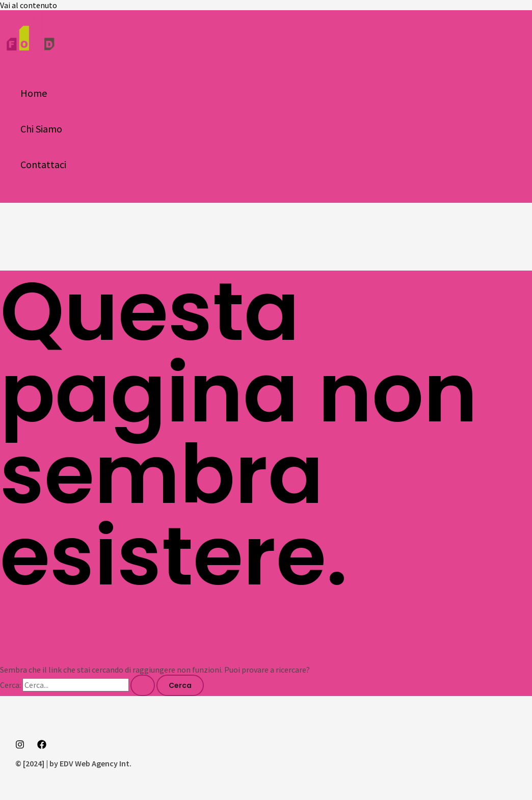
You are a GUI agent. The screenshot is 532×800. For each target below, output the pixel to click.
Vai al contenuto (29, 5)
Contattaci (43, 164)
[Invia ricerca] (143, 685)
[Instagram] (20, 746)
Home (34, 93)
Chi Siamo (41, 129)
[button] (11, 197)
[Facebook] (42, 746)
